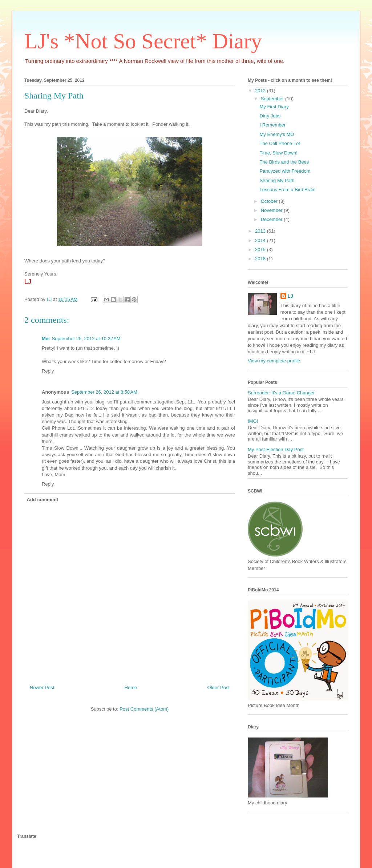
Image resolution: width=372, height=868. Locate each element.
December (272, 219)
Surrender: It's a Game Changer (281, 393)
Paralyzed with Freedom (285, 171)
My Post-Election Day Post (276, 449)
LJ (290, 296)
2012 (261, 91)
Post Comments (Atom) (144, 709)
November (272, 210)
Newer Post (42, 688)
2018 (261, 259)
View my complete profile (274, 361)
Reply (48, 371)
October (270, 201)
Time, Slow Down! (278, 153)
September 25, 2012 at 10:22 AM (86, 339)
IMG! (253, 421)
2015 (261, 250)
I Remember (272, 125)
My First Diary (274, 107)
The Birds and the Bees (284, 162)
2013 (261, 231)
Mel (46, 339)
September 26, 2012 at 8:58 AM (104, 392)
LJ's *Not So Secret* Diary (143, 41)
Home (131, 688)
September (273, 99)
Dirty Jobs (270, 116)
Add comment (43, 500)
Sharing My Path (277, 180)
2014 (261, 240)
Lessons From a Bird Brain (287, 190)
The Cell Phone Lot (280, 143)
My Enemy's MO (277, 134)
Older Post (219, 688)
